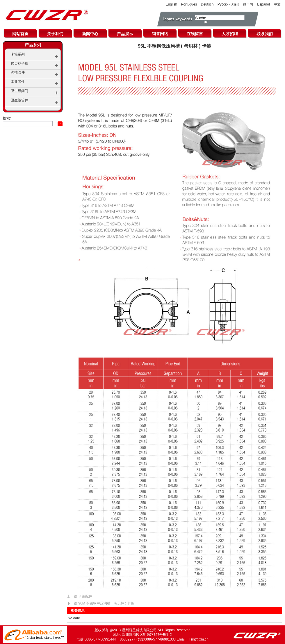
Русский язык (228, 4)
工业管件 (18, 82)
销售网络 (160, 34)
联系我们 (265, 34)
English (171, 4)
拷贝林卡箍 (19, 64)
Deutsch (207, 4)
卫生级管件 (19, 100)
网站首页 (20, 34)
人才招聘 (230, 34)
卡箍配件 (85, 596)
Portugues (189, 4)
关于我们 (55, 34)
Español (263, 4)
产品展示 (125, 34)
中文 (277, 4)
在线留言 (195, 34)
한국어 (248, 4)
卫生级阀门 (19, 91)
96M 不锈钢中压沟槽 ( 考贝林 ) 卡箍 (106, 603)
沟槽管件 (18, 72)
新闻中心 (90, 34)
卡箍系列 (18, 54)
